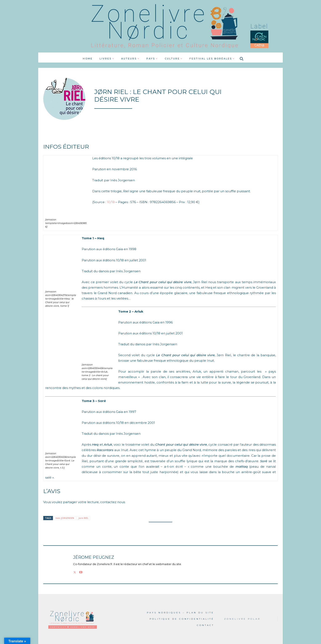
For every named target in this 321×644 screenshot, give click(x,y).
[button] (242, 59)
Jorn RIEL (83, 518)
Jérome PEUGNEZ (94, 557)
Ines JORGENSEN (65, 518)
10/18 (111, 202)
